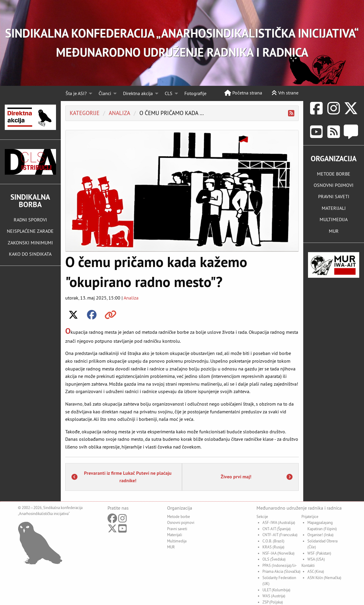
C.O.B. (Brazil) (273, 541)
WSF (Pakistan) (319, 553)
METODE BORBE (334, 174)
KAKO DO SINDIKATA (30, 254)
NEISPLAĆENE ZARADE (30, 231)
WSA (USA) (316, 559)
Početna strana (243, 93)
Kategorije (85, 113)
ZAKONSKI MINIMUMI (30, 243)
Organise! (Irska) (321, 535)
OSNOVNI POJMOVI (334, 185)
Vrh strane (285, 93)
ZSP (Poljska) (273, 602)
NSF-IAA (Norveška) (279, 553)
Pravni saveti (177, 529)
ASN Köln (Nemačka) (324, 578)
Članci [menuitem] (105, 93)
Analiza (131, 298)
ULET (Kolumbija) (276, 590)
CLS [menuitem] (169, 93)
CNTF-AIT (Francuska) (280, 535)
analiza (119, 113)
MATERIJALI (334, 208)
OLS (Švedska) (274, 559)
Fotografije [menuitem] (195, 93)
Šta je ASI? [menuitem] (76, 93)
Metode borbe (179, 516)
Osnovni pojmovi (181, 522)
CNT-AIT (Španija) (277, 529)
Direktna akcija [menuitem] (138, 93)
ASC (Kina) (316, 571)
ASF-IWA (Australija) (279, 522)
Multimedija (177, 541)
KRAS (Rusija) (273, 547)
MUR (334, 231)
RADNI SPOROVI (30, 220)
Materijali (175, 535)
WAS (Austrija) (274, 596)
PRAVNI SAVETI (334, 196)
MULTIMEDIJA (334, 219)
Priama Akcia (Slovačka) (281, 571)
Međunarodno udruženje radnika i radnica (299, 508)
